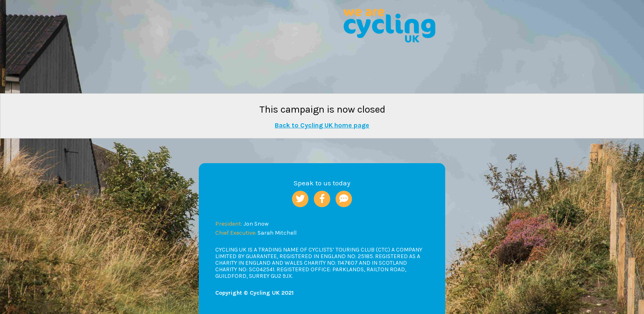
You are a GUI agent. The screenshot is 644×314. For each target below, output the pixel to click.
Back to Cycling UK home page (322, 125)
